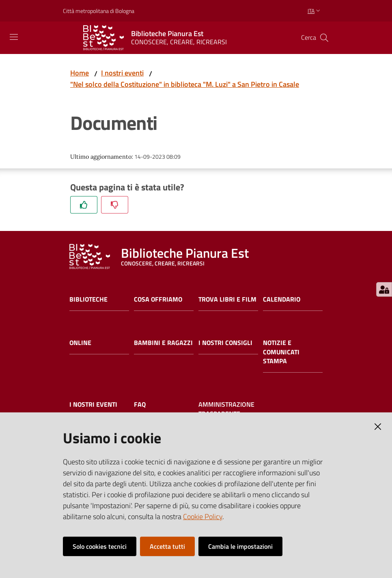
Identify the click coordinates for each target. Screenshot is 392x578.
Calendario (282, 299)
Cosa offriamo (158, 299)
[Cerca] (324, 38)
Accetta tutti (167, 546)
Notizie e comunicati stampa (281, 352)
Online (80, 343)
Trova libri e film (227, 299)
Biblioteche (88, 299)
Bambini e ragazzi (163, 343)
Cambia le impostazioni (240, 546)
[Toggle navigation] (14, 37)
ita (315, 11)
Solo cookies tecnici (100, 546)
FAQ (140, 404)
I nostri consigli (225, 343)
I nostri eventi (122, 73)
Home (80, 73)
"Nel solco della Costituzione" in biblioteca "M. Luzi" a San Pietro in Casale (185, 84)
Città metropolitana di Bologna (99, 11)
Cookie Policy (203, 517)
